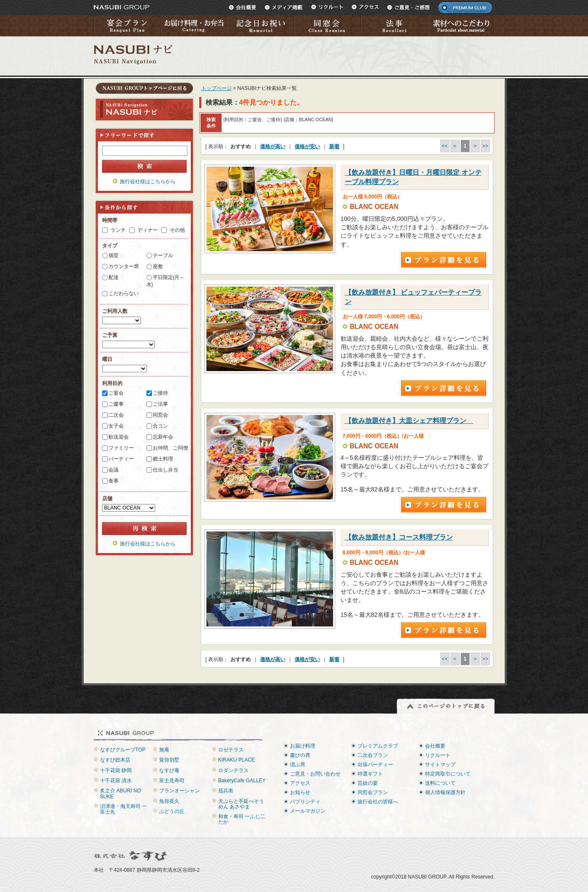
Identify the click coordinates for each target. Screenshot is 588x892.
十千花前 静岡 (116, 770)
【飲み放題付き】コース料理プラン (399, 537)
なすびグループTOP (123, 750)
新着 (334, 146)
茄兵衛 (226, 791)
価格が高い (273, 146)
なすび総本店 (115, 760)
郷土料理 (163, 459)
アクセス (365, 7)
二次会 (116, 415)
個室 (114, 255)
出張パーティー (375, 765)
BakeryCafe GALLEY (242, 781)
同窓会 (327, 26)
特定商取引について (448, 774)
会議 (114, 470)
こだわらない (124, 293)
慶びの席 (300, 755)
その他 (177, 230)
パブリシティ (305, 802)
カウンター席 (124, 266)
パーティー (121, 459)
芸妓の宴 (368, 783)
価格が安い (307, 146)
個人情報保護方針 (445, 792)
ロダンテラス (233, 770)
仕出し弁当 (165, 470)
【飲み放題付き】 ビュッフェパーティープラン (413, 297)
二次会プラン (373, 755)
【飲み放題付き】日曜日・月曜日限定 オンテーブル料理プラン (413, 177)
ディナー (148, 230)
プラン (444, 260)
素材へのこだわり (461, 26)
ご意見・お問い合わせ (315, 774)
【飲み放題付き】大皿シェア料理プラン (409, 421)
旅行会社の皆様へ (378, 802)
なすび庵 (169, 770)
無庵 (164, 750)
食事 (114, 481)
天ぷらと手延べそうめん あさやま (241, 804)
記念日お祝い (260, 26)
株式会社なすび (131, 856)
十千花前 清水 (116, 781)
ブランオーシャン (179, 791)
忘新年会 (163, 437)
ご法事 (160, 404)
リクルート (327, 7)
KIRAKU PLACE (237, 760)
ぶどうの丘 (172, 811)
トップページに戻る (144, 88)
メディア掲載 (284, 7)
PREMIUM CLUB (465, 8)
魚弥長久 (169, 801)
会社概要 (243, 7)
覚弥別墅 (169, 760)
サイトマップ (440, 765)
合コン (160, 426)
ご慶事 (116, 404)
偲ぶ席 (298, 765)
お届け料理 (303, 746)
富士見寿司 (172, 781)
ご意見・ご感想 (408, 7)
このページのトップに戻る (446, 706)
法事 (394, 26)
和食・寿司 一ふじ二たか (242, 819)
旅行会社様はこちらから (148, 182)
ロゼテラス (231, 750)
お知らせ (300, 792)
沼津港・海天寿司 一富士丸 (123, 809)
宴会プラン (127, 26)
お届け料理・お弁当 (194, 26)
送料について (440, 783)
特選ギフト (370, 774)
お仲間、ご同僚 (171, 448)
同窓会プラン (373, 792)
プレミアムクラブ (378, 746)
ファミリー (121, 448)
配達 (114, 277)
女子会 (116, 426)
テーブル (163, 255)
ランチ (118, 230)
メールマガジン (308, 811)
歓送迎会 (119, 437)
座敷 (158, 266)
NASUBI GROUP (122, 7)
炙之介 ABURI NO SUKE (121, 793)
